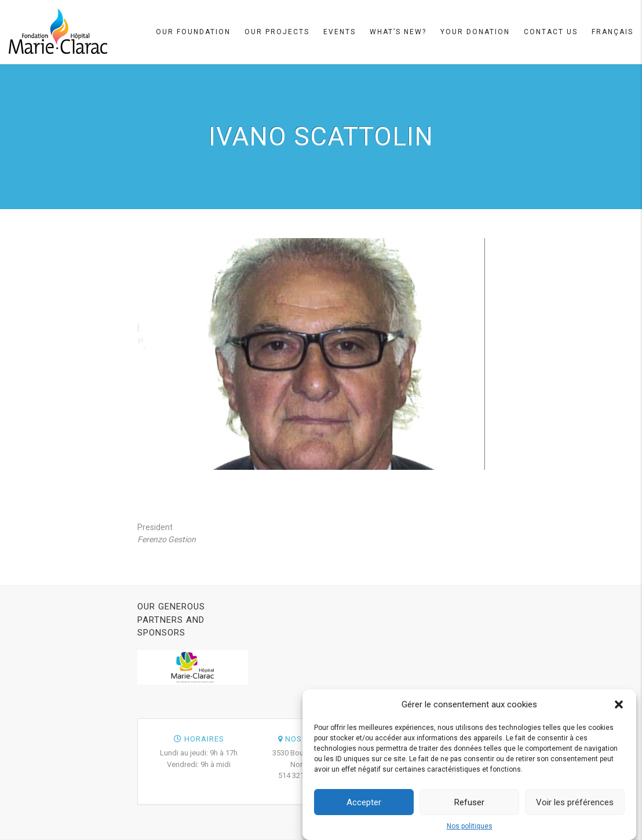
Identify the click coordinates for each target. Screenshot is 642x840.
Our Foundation (193, 32)
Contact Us (551, 32)
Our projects (277, 32)
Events (340, 32)
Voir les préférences (575, 803)
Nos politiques (470, 827)
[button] (619, 706)
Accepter (364, 803)
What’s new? (398, 32)
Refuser (469, 803)
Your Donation (475, 32)
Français (612, 32)
